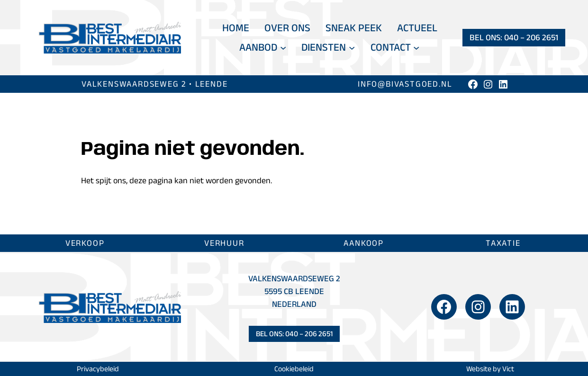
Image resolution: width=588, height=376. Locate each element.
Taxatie (503, 243)
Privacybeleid (98, 369)
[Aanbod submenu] (283, 47)
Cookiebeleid (294, 369)
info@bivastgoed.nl (405, 84)
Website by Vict (490, 369)
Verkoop (85, 243)
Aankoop (364, 243)
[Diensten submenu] (352, 47)
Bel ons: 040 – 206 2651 (514, 37)
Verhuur (224, 243)
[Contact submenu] (416, 47)
